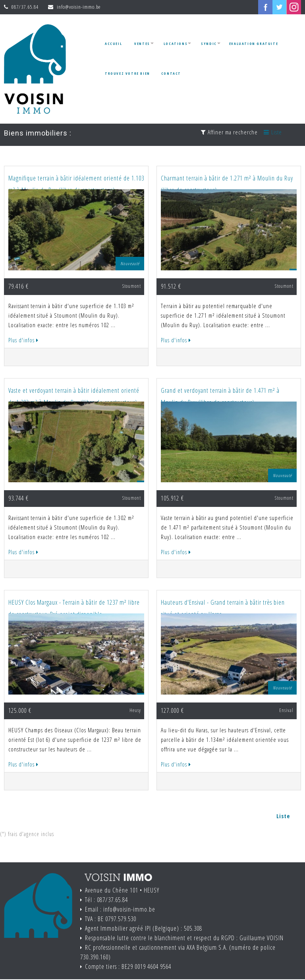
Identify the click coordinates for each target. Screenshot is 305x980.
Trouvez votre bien (127, 73)
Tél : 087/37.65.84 (106, 900)
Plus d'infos (23, 340)
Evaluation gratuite (254, 44)
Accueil (113, 44)
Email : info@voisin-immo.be (120, 909)
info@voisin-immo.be (79, 7)
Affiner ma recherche (229, 132)
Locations (176, 44)
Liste (273, 132)
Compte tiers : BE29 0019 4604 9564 (128, 966)
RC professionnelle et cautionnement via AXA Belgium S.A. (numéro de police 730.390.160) (178, 952)
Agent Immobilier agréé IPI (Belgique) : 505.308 (144, 928)
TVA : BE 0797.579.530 (111, 919)
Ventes (142, 44)
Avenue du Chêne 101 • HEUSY (122, 890)
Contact (171, 73)
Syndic (209, 44)
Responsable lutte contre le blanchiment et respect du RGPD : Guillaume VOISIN (184, 938)
